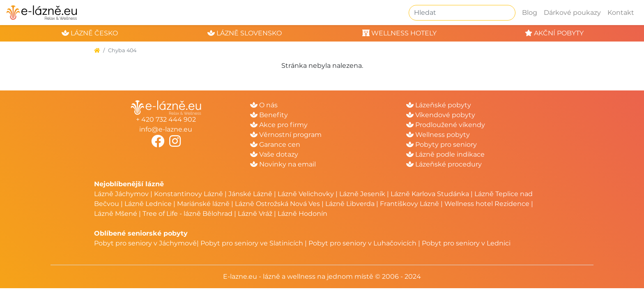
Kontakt (621, 13)
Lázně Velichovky (306, 194)
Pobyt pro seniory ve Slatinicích (252, 243)
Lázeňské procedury (444, 164)
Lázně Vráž (255, 214)
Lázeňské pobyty (439, 105)
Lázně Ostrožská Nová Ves (277, 204)
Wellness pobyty (438, 135)
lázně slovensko (245, 33)
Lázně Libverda (350, 204)
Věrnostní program (286, 135)
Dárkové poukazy (572, 13)
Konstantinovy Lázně (189, 194)
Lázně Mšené (116, 214)
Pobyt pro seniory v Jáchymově (145, 243)
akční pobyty (554, 33)
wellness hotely (399, 33)
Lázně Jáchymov (122, 194)
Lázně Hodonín (302, 214)
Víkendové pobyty (441, 115)
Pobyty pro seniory (442, 145)
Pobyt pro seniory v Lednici (466, 243)
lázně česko (90, 33)
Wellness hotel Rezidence (487, 204)
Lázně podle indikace (445, 154)
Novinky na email (283, 164)
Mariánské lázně (203, 204)
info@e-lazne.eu (166, 129)
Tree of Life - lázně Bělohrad (187, 214)
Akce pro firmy (279, 125)
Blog (530, 13)
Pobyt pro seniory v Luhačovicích (362, 243)
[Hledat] (462, 13)
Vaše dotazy (274, 154)
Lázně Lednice (148, 204)
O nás (264, 105)
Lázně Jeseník (362, 194)
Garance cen (275, 145)
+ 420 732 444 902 (166, 119)
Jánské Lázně (251, 194)
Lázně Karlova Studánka (430, 194)
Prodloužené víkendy (446, 125)
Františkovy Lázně (409, 204)
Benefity (269, 115)
